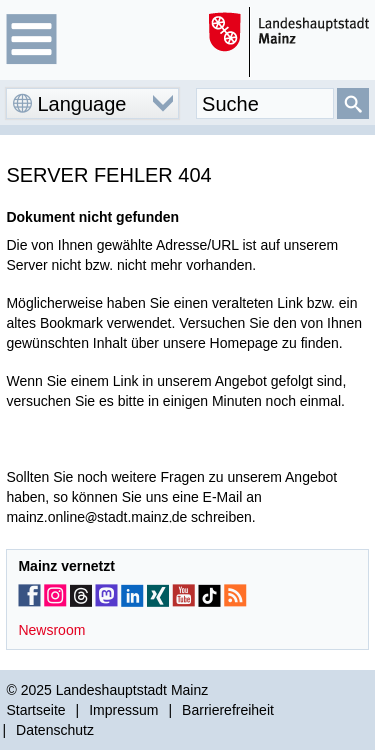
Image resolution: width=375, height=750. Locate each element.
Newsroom (51, 630)
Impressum (123, 710)
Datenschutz (55, 730)
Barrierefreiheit (228, 710)
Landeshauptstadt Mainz (132, 690)
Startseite (35, 710)
